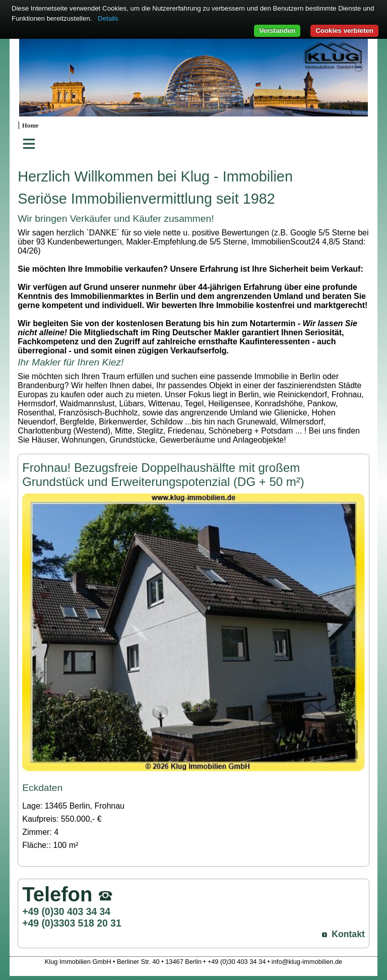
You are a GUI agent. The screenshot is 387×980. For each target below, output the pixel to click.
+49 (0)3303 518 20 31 (72, 923)
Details (108, 18)
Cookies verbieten (344, 30)
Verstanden (277, 30)
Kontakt (348, 934)
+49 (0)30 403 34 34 (66, 911)
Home (30, 126)
